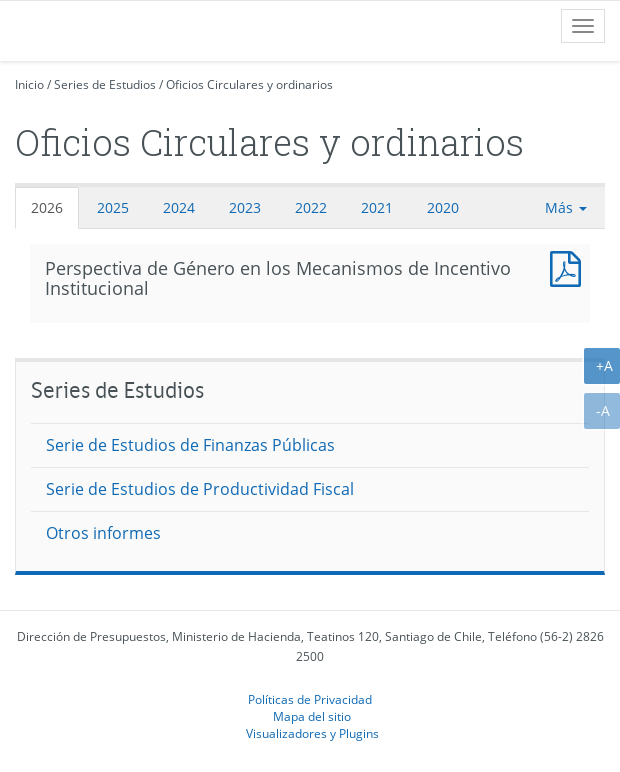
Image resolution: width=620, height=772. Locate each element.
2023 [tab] (245, 207)
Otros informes (103, 533)
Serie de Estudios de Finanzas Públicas (190, 445)
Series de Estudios (105, 84)
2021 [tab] (377, 207)
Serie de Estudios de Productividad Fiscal (200, 489)
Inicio (29, 84)
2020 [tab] (443, 207)
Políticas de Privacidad (310, 699)
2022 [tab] (311, 207)
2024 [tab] (179, 207)
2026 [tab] (47, 207)
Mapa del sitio (312, 716)
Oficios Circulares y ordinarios (249, 84)
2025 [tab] (113, 207)
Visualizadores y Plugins (312, 733)
